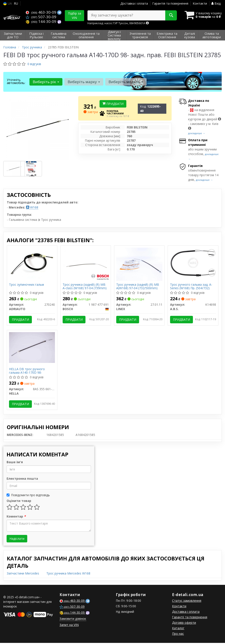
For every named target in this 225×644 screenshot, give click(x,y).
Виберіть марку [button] (84, 82)
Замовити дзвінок (73, 620)
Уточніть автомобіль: (16, 81)
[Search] (170, 15)
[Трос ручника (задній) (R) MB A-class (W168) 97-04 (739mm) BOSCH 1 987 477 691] (86, 263)
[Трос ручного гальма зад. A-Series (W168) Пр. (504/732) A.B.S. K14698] (193, 263)
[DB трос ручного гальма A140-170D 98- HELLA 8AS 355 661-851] (32, 348)
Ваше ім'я (15, 463)
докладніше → (197, 133)
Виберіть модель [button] (125, 82)
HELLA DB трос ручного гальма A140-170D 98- (27, 371)
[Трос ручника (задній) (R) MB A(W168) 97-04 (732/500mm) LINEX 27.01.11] (139, 264)
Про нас (178, 635)
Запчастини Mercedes (23, 574)
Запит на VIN (69, 626)
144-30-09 (41, 21)
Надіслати (17, 540)
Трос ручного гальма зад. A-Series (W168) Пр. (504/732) (191, 286)
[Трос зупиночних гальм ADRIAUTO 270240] (32, 263)
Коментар (16, 517)
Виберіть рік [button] (46, 82)
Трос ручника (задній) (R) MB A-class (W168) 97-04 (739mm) (85, 286)
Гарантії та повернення (190, 618)
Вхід (216, 3)
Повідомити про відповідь (28, 496)
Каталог (178, 629)
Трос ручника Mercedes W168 (68, 574)
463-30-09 (41, 12)
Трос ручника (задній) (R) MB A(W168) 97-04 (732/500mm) (138, 286)
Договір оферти (184, 624)
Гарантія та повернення (170, 3)
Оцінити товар (19, 502)
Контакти (200, 3)
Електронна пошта (22, 480)
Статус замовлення (187, 602)
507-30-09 (41, 17)
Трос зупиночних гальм (27, 285)
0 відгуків (34, 64)
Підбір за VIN (74, 16)
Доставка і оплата (134, 3)
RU (16, 3)
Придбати (113, 104)
